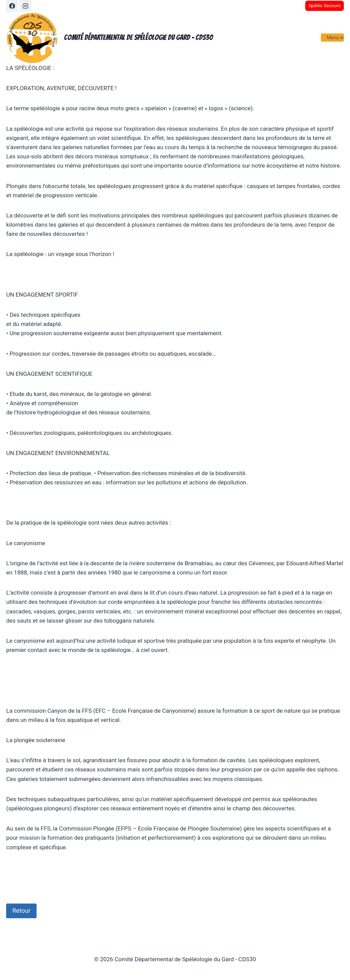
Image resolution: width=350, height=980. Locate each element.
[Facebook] (12, 6)
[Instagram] (25, 6)
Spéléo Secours (324, 5)
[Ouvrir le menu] (332, 37)
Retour (21, 911)
